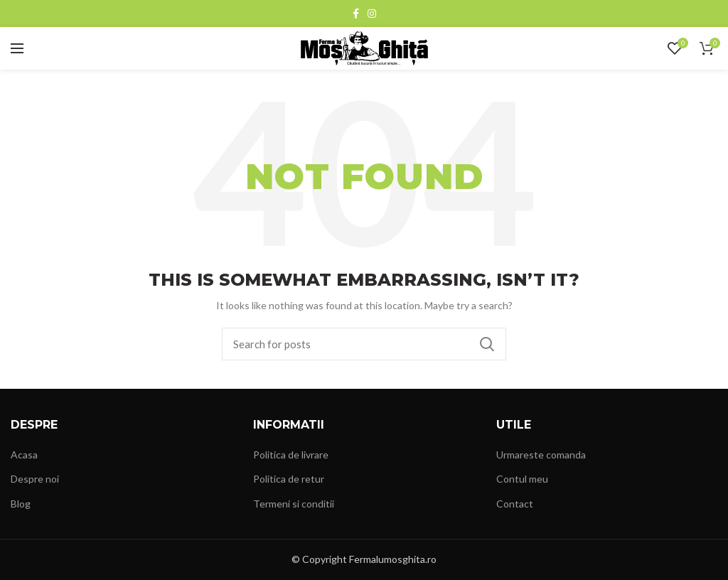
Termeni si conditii (294, 504)
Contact (515, 504)
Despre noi (35, 479)
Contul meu (522, 479)
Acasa (24, 455)
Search (487, 344)
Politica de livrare (291, 455)
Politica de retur (289, 479)
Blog (21, 504)
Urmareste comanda (541, 455)
